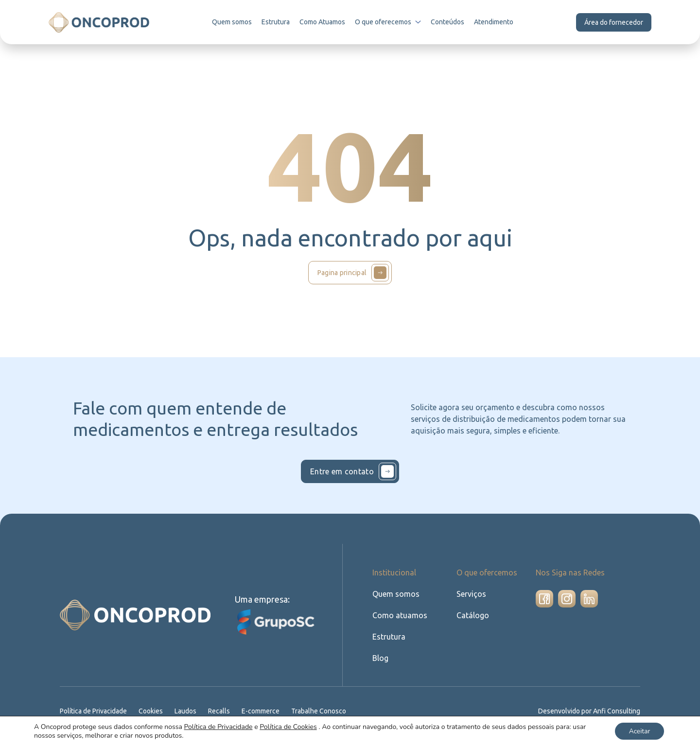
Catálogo (472, 615)
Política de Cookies (288, 726)
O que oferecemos (390, 22)
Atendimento (494, 22)
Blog (380, 658)
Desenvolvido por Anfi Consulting (590, 711)
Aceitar (639, 731)
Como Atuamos (324, 22)
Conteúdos (449, 22)
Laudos (188, 711)
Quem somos (233, 22)
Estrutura (277, 22)
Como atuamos (399, 615)
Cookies (153, 711)
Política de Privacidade (94, 711)
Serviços (471, 594)
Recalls (222, 711)
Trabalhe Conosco (323, 711)
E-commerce (264, 711)
